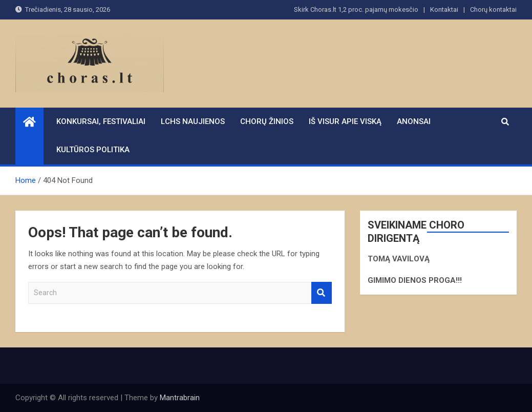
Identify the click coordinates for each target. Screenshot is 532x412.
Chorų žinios (267, 121)
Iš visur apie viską (345, 121)
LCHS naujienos (193, 121)
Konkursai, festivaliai (101, 121)
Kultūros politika (93, 150)
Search (322, 293)
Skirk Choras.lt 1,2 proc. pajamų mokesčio (356, 9)
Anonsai (414, 121)
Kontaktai (444, 9)
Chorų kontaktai (493, 9)
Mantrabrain (180, 398)
